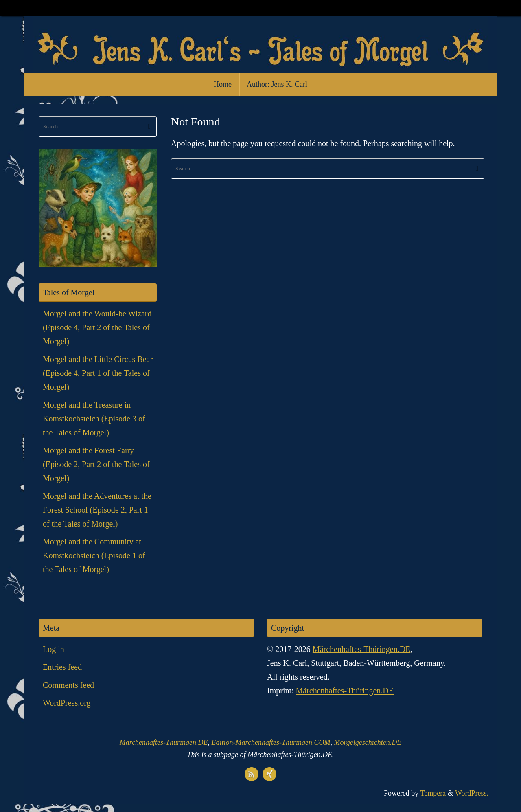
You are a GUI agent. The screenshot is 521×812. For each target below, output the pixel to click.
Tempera (433, 793)
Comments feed (68, 685)
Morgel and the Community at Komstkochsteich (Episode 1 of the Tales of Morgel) (94, 555)
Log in (54, 649)
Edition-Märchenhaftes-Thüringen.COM (271, 742)
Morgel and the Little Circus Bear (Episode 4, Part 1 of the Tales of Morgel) (98, 373)
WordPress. (472, 793)
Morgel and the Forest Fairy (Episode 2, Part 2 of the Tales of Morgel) (96, 464)
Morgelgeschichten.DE (368, 742)
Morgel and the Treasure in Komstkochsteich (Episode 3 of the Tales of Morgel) (94, 419)
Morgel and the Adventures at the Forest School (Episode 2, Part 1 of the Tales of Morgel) (97, 510)
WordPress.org (67, 703)
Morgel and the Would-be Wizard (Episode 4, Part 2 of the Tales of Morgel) (97, 327)
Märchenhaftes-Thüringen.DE (361, 649)
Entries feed (62, 667)
